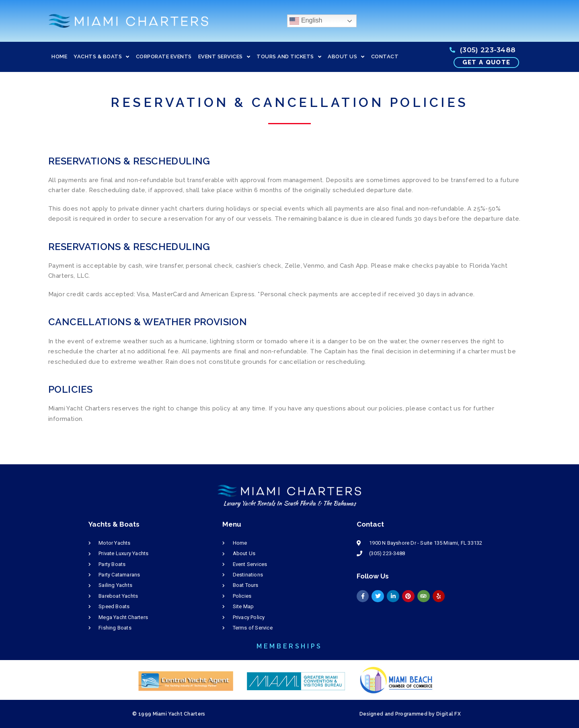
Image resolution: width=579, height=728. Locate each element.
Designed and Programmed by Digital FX (410, 714)
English (306, 21)
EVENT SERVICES (224, 57)
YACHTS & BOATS (102, 57)
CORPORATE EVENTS (164, 56)
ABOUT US (346, 57)
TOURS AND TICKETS (289, 57)
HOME (59, 56)
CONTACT (385, 56)
